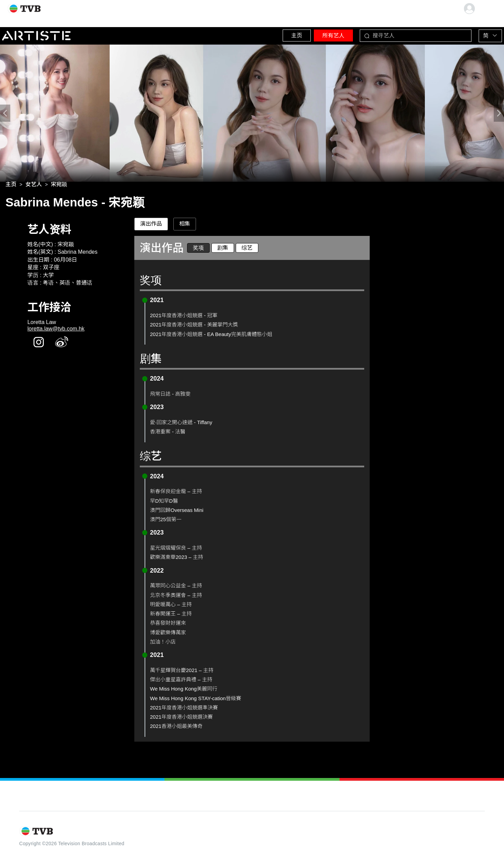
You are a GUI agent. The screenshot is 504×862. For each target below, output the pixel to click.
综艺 (247, 250)
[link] (11, 187)
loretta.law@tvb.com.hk (56, 331)
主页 (275, 34)
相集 (185, 226)
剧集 (223, 250)
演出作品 (151, 226)
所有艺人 (319, 34)
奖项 (198, 250)
